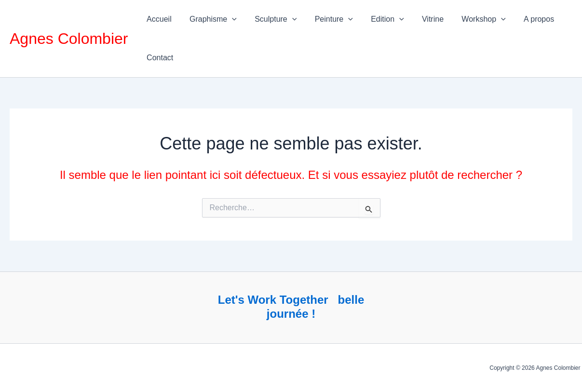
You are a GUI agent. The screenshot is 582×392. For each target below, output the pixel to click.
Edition (376, 19)
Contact (158, 58)
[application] (228, 19)
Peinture (325, 19)
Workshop (467, 19)
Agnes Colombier (69, 39)
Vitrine (419, 19)
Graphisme (209, 19)
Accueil (158, 19)
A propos (520, 19)
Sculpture (269, 19)
